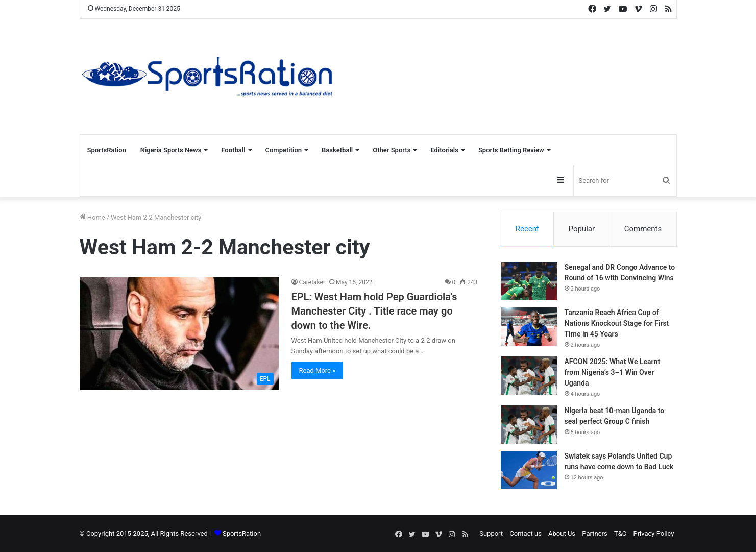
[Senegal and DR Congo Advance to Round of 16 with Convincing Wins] (529, 281)
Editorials (444, 150)
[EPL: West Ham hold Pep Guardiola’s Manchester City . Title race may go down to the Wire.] (179, 333)
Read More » (318, 370)
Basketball (337, 150)
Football (233, 150)
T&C (620, 533)
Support (491, 533)
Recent (527, 229)
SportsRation (107, 150)
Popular (582, 229)
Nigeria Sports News (171, 150)
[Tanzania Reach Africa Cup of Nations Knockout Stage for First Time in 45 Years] (529, 327)
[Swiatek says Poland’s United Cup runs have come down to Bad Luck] (529, 470)
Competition (284, 150)
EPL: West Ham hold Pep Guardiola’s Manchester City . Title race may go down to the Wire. (374, 311)
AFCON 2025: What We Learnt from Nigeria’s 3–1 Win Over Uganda (613, 372)
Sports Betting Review (511, 150)
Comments (643, 229)
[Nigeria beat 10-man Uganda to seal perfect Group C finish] (529, 425)
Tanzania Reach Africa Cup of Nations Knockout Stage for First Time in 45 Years (617, 323)
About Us (562, 533)
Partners (594, 533)
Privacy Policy (653, 533)
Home (92, 217)
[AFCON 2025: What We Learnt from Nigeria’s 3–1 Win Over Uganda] (529, 376)
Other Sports (392, 150)
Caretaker (312, 282)
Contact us (526, 533)
